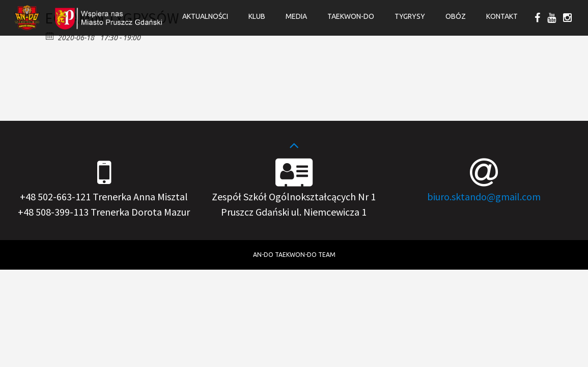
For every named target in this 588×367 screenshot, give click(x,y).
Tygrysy (410, 16)
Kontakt (502, 16)
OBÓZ (456, 16)
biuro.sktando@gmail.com (484, 196)
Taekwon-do (351, 16)
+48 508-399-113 (53, 212)
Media (296, 16)
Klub (257, 16)
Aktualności (205, 16)
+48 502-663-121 (55, 196)
